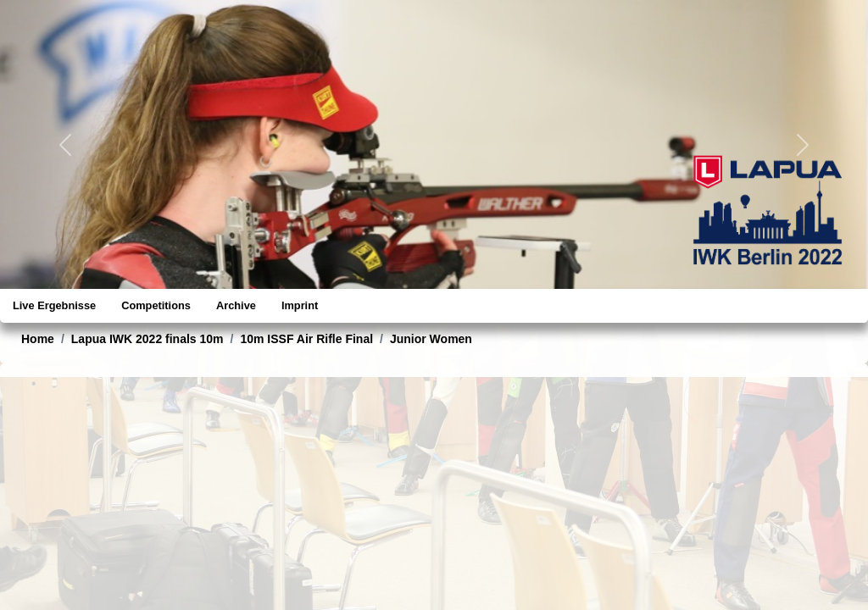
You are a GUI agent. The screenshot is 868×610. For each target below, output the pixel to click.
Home (38, 339)
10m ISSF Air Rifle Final (306, 339)
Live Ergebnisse (54, 305)
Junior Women (431, 339)
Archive (236, 305)
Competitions (156, 305)
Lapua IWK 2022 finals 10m (147, 339)
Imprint (300, 305)
